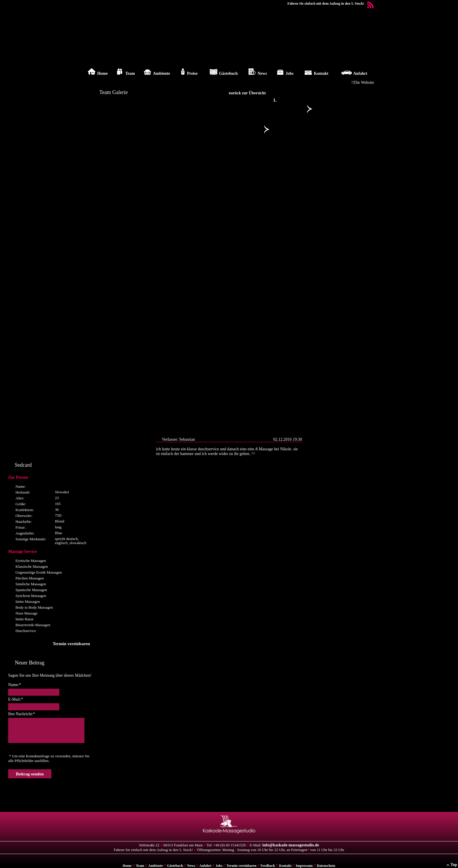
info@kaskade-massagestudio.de (291, 845)
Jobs (219, 866)
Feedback (268, 866)
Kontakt (286, 866)
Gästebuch (175, 866)
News (191, 866)
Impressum (304, 866)
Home (127, 866)
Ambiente (155, 866)
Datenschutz (326, 866)
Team (140, 866)
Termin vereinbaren (242, 866)
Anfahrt (205, 866)
